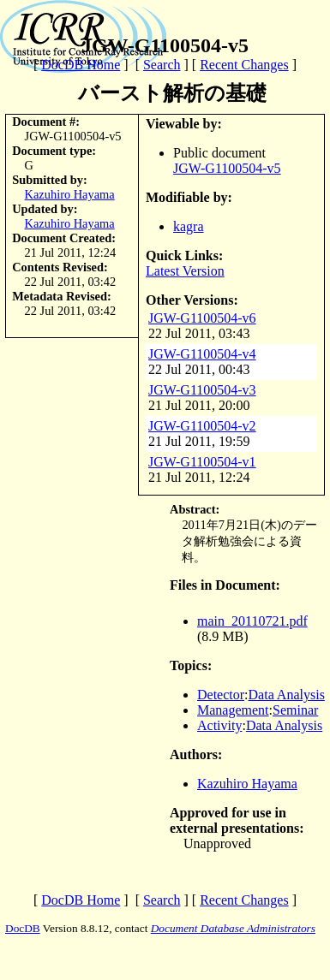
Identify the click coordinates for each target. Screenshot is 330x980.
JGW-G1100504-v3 (202, 390)
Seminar (295, 710)
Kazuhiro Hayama (70, 194)
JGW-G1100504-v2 (202, 426)
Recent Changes (244, 65)
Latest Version (185, 271)
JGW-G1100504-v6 (202, 318)
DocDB (23, 928)
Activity (219, 725)
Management (233, 710)
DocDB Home (81, 65)
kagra (189, 226)
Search (162, 65)
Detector (221, 695)
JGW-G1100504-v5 (227, 168)
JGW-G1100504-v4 (202, 354)
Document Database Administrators (233, 928)
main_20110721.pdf (252, 621)
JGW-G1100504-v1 (202, 462)
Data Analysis (287, 695)
